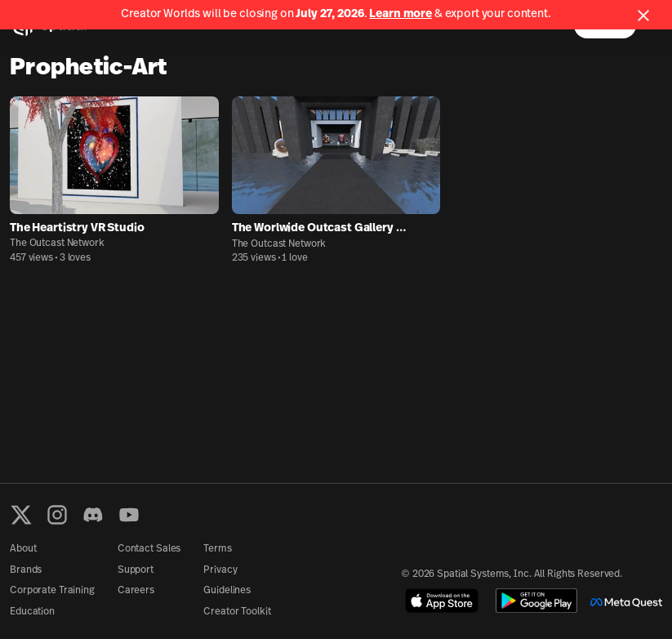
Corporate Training (52, 591)
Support (136, 570)
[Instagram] (57, 515)
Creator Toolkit (237, 612)
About (23, 549)
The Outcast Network (57, 244)
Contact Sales (149, 549)
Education (32, 612)
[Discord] (93, 515)
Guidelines (227, 591)
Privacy (220, 570)
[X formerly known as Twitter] (21, 515)
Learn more (401, 14)
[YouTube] (129, 515)
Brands (26, 570)
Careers (136, 591)
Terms (217, 549)
